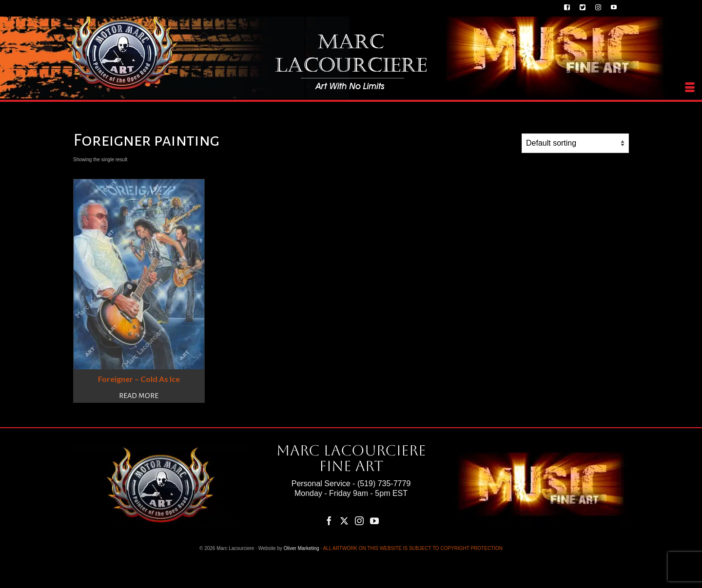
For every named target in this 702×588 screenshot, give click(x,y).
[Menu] (690, 88)
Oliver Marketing (302, 548)
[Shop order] (575, 143)
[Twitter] (344, 521)
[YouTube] (374, 521)
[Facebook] (329, 521)
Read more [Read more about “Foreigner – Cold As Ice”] (139, 396)
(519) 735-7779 (384, 484)
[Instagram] (359, 521)
